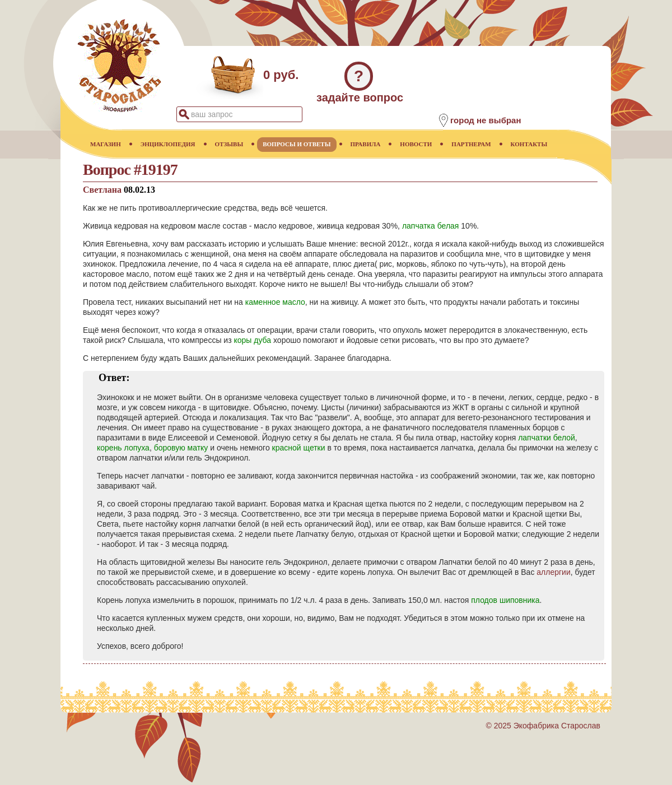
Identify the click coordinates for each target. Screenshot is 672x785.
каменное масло (275, 302)
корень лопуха (123, 448)
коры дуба (252, 340)
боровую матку (181, 448)
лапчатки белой (547, 438)
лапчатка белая (431, 226)
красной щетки (299, 448)
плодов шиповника (505, 600)
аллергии (553, 572)
